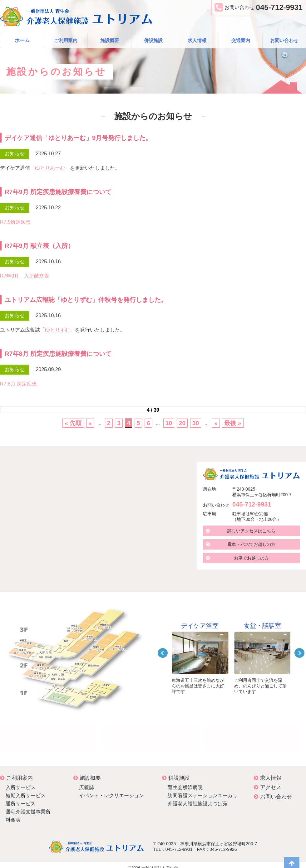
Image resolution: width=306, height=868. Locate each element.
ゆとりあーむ (50, 168)
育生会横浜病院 (185, 781)
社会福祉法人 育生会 (251, 735)
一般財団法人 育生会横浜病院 (48, 735)
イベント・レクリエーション (111, 790)
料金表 (13, 814)
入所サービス (21, 781)
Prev (163, 653)
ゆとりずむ (57, 330)
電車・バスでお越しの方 (251, 545)
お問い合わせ (284, 40)
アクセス (268, 781)
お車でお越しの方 (251, 558)
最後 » (233, 423)
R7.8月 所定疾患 (18, 384)
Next (299, 653)
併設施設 (153, 40)
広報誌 (86, 781)
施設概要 (110, 40)
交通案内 (241, 40)
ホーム (22, 40)
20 (182, 423)
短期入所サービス (26, 790)
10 (169, 423)
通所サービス (21, 798)
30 (196, 423)
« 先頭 (73, 423)
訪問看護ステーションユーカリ (150, 735)
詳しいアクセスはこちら (251, 531)
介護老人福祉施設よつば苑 (198, 798)
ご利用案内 (66, 40)
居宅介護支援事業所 (28, 806)
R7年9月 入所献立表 (25, 276)
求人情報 (197, 40)
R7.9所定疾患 (15, 222)
